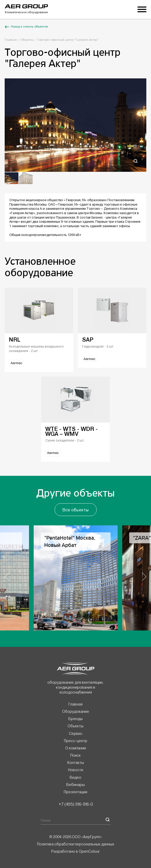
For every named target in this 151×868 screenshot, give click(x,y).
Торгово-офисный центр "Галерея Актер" (68, 40)
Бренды (75, 719)
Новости (76, 770)
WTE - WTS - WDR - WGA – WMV (72, 431)
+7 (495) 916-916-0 (76, 804)
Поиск (75, 755)
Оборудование (76, 711)
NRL (15, 340)
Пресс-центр (76, 741)
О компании (76, 748)
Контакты (76, 763)
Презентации (75, 792)
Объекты (27, 40)
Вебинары (75, 785)
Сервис (76, 734)
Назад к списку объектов (26, 27)
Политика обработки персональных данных (76, 844)
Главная (11, 40)
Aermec (16, 363)
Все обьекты (75, 510)
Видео (75, 777)
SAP (88, 340)
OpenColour (89, 851)
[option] (75, 125)
